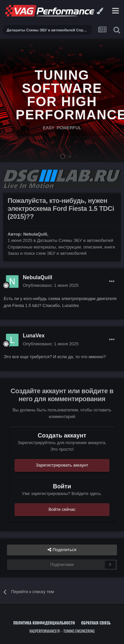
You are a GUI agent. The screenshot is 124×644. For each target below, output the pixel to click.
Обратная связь (96, 623)
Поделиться (62, 550)
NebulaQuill (35, 234)
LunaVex (34, 336)
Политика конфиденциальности (44, 623)
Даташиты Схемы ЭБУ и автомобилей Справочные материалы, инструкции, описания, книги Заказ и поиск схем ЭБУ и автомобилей (61, 247)
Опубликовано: (51, 285)
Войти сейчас (62, 509)
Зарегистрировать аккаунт (62, 465)
